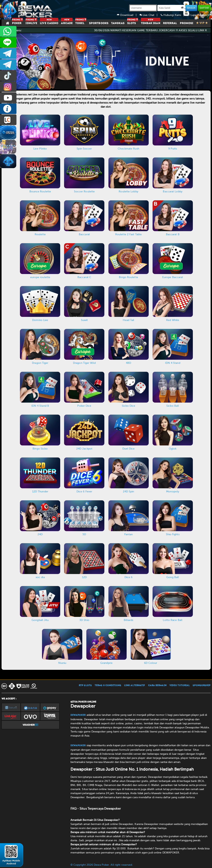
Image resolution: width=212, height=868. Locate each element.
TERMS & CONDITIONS (108, 686)
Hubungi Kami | (174, 15)
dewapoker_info (8, 64)
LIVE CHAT (8, 120)
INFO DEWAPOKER (8, 109)
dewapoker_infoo (8, 53)
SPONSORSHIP (202, 686)
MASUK (191, 8)
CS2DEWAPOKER (8, 42)
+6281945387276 (8, 31)
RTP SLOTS (85, 686)
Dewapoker (78, 715)
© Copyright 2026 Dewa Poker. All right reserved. (102, 865)
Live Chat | (150, 15)
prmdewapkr (8, 76)
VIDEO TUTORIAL (180, 686)
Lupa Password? (199, 15)
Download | (128, 15)
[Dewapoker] (28, 10)
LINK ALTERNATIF (135, 686)
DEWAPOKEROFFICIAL (8, 98)
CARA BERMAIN (157, 686)
